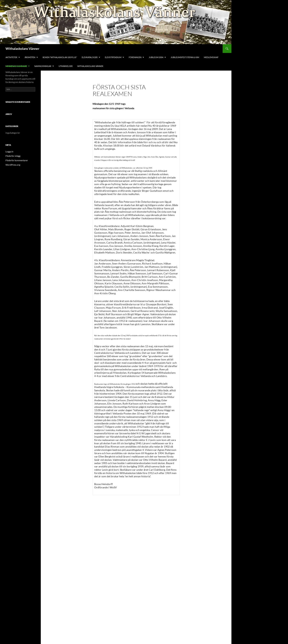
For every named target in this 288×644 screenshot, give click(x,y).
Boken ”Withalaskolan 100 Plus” (60, 57)
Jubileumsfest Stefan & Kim (185, 57)
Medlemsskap (211, 57)
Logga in (9, 152)
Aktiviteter (11, 57)
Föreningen (135, 57)
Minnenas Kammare (16, 66)
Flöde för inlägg (13, 156)
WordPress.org (13, 165)
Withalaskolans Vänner (22, 49)
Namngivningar (43, 66)
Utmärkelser (66, 66)
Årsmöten (30, 57)
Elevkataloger (90, 57)
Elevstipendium (113, 57)
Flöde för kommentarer (17, 160)
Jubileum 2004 (156, 57)
